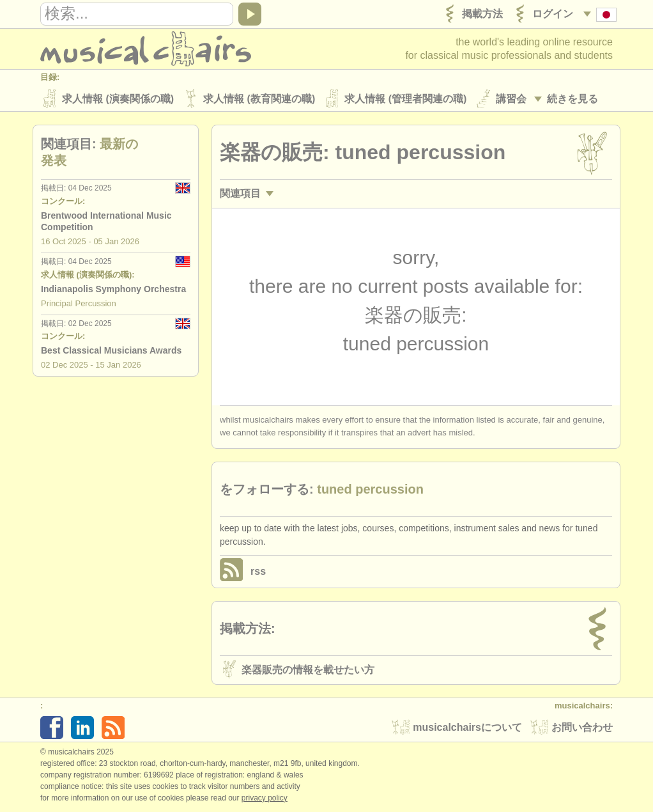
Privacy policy (265, 799)
